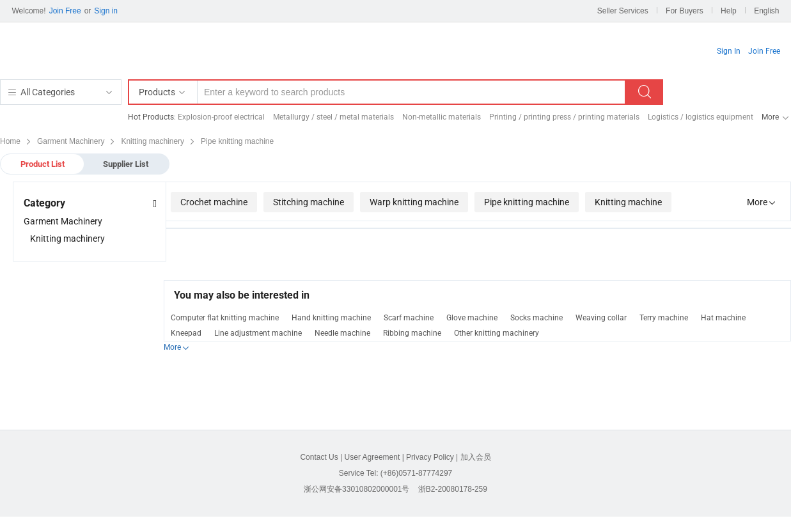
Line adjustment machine (258, 333)
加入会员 (476, 457)
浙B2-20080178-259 (453, 489)
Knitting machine (628, 202)
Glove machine (472, 318)
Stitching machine (309, 202)
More (770, 117)
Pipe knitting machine (527, 202)
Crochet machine (214, 202)
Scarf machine (409, 318)
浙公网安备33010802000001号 (356, 489)
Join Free (65, 11)
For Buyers (685, 11)
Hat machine (723, 318)
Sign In (729, 51)
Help (729, 11)
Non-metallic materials (442, 117)
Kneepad (186, 333)
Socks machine (536, 318)
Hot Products (151, 117)
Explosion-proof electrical (221, 117)
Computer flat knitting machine (225, 318)
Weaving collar (601, 318)
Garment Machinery (63, 221)
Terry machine (664, 318)
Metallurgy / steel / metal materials (333, 117)
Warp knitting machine (414, 202)
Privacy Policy (430, 457)
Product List (43, 164)
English (766, 11)
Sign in (106, 11)
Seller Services (623, 11)
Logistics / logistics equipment (701, 117)
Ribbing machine (412, 333)
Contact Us (319, 457)
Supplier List (126, 164)
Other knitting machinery (497, 333)
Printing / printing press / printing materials (564, 117)
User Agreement (372, 457)
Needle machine (342, 333)
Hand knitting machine (331, 318)
